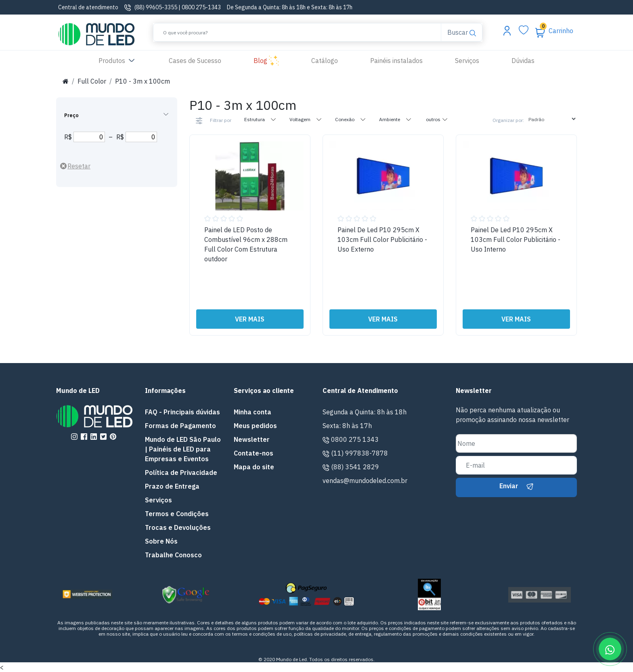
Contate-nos (254, 453)
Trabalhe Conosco (173, 555)
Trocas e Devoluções (178, 527)
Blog (266, 61)
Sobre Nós (161, 541)
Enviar (516, 486)
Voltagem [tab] (306, 119)
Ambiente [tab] (395, 119)
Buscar (461, 32)
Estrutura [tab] (260, 119)
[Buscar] (297, 32)
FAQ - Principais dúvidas (182, 412)
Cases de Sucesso (203, 60)
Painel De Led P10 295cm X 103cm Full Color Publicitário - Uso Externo (382, 239)
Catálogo (325, 61)
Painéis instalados (396, 61)
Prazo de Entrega (172, 486)
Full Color (92, 81)
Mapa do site (254, 467)
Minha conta (253, 412)
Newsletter (252, 439)
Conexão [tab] (351, 119)
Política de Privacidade (181, 472)
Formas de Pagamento (180, 426)
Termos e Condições (177, 514)
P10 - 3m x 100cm (143, 81)
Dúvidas (523, 61)
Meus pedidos (255, 426)
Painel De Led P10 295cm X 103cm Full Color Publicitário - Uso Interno (516, 239)
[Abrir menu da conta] (507, 30)
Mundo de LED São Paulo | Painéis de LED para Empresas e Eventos (183, 449)
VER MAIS (250, 319)
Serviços (467, 61)
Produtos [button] (117, 61)
